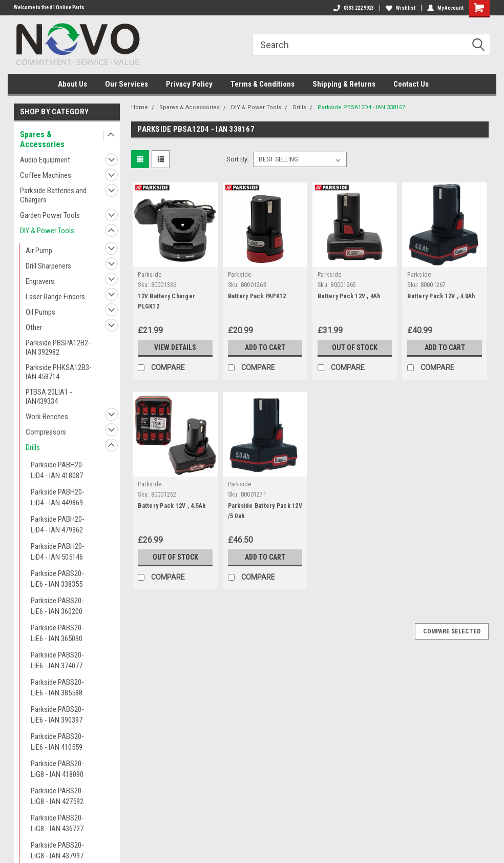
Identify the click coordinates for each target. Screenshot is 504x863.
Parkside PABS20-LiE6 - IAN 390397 (57, 715)
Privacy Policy (189, 84)
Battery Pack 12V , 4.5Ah (172, 506)
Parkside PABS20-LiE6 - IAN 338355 (57, 579)
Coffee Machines (46, 175)
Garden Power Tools (50, 215)
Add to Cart (265, 347)
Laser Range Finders (55, 297)
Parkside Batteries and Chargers (53, 195)
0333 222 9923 (354, 8)
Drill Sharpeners (48, 266)
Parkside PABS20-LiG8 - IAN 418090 (57, 769)
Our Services (127, 84)
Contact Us (411, 84)
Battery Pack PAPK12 (257, 296)
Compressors (46, 432)
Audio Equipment (45, 160)
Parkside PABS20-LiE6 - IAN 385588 (57, 687)
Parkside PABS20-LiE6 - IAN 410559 (57, 742)
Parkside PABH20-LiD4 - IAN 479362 (58, 525)
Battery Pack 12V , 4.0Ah (441, 296)
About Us (72, 84)
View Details (175, 347)
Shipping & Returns (344, 84)
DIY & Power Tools (47, 231)
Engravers (40, 281)
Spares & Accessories (42, 139)
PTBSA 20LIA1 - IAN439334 (49, 397)
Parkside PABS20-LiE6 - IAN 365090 (57, 633)
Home (140, 107)
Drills (33, 447)
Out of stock (355, 347)
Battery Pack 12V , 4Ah (349, 296)
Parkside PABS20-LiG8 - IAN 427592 (57, 796)
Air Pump (39, 251)
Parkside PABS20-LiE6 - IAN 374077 (57, 660)
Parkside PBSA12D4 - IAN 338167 (361, 107)
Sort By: (238, 159)
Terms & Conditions (262, 84)
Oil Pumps (40, 312)
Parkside (150, 275)
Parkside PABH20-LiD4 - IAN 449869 (58, 497)
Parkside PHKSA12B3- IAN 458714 (59, 372)
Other (34, 327)
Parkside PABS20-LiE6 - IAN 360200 (57, 606)
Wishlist (401, 8)
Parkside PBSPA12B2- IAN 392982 (58, 347)
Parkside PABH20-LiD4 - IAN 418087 (58, 470)
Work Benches (47, 417)
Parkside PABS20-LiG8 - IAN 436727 (57, 823)
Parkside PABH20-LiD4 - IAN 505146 (58, 552)
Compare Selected (452, 631)
